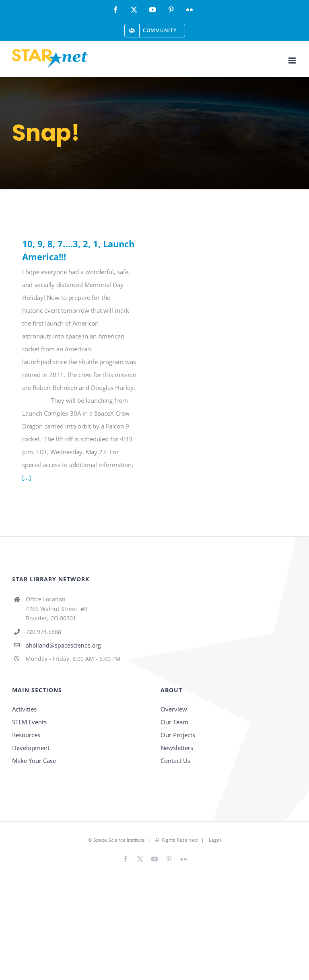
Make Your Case (34, 761)
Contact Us (175, 761)
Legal (215, 840)
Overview (174, 709)
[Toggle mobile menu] (293, 60)
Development (31, 748)
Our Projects (178, 735)
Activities (24, 709)
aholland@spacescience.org (63, 645)
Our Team (174, 722)
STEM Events (29, 722)
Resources (26, 735)
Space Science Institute (119, 840)
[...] (27, 478)
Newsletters (177, 748)
